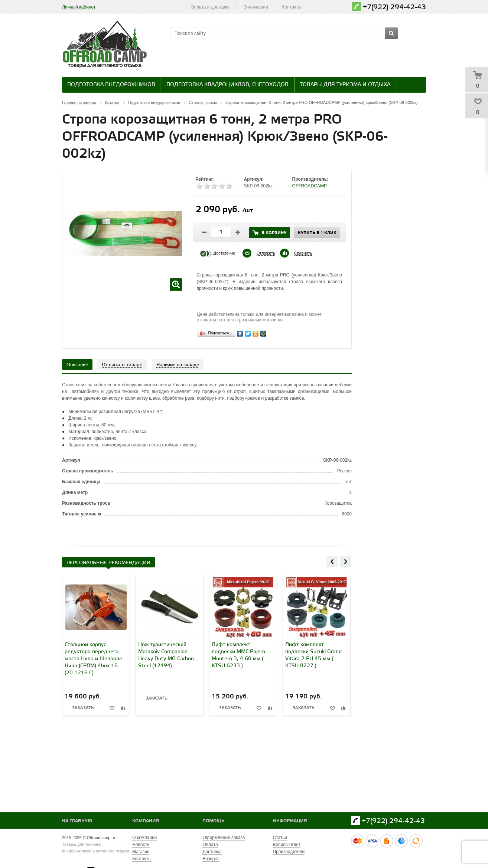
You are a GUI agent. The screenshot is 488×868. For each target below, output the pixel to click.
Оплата (210, 845)
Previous (332, 561)
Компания (146, 821)
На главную (77, 821)
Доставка (212, 852)
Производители (289, 852)
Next (345, 561)
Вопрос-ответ (286, 845)
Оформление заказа (224, 838)
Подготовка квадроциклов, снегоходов (227, 85)
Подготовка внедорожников (111, 85)
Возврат (211, 859)
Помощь (213, 821)
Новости (141, 845)
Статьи (280, 838)
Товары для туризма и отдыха (345, 85)
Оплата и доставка (210, 7)
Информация (290, 821)
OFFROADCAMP (310, 186)
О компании (256, 7)
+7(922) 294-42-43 (394, 7)
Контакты (292, 7)
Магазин (141, 852)
